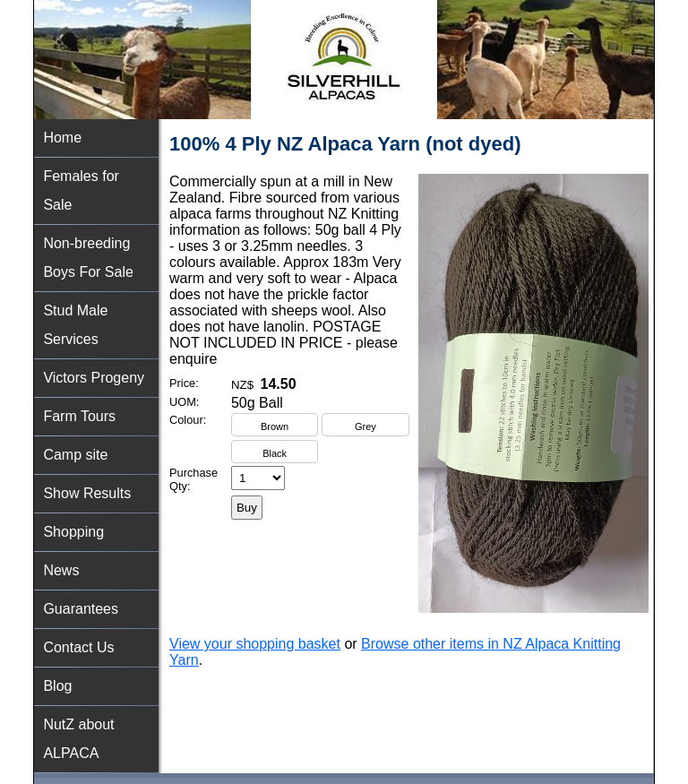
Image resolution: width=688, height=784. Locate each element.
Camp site (75, 455)
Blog (57, 686)
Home (62, 138)
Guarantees (81, 609)
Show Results (87, 493)
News (61, 570)
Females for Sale (81, 190)
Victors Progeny (94, 378)
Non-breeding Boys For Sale (88, 258)
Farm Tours (79, 416)
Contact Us (78, 647)
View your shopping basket (255, 644)
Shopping (73, 532)
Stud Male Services (75, 325)
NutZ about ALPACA (78, 739)
